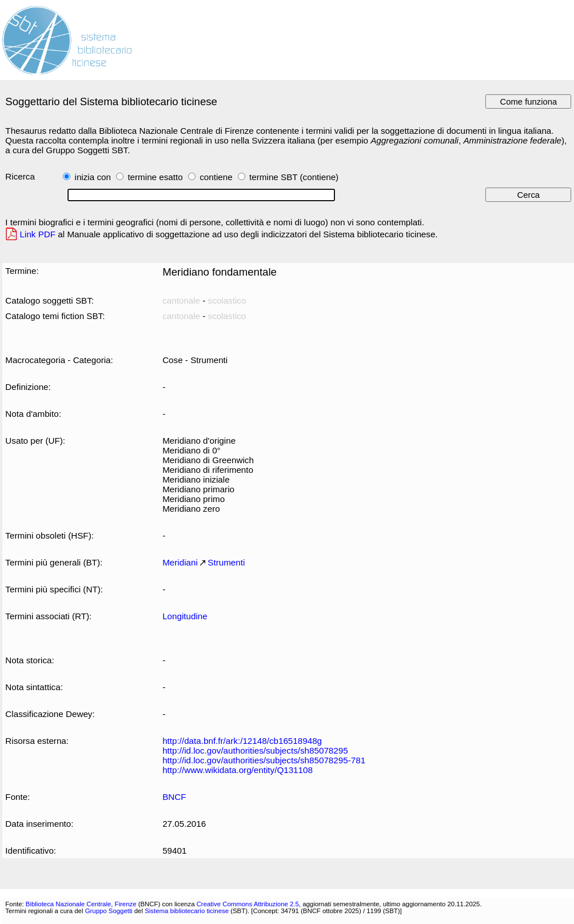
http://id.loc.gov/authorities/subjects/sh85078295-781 (264, 760)
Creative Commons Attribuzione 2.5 (248, 904)
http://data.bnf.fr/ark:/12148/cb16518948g (242, 741)
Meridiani (180, 562)
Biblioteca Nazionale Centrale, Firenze (81, 904)
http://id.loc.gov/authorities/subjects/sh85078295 (255, 750)
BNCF (174, 797)
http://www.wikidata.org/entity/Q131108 (238, 770)
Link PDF (38, 234)
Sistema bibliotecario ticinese (187, 911)
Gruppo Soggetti (109, 911)
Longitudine (185, 616)
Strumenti (226, 562)
